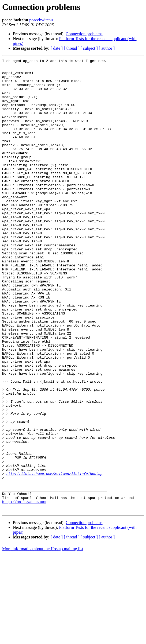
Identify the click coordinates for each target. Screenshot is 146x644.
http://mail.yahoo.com (24, 591)
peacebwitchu (41, 20)
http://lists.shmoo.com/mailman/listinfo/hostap (55, 557)
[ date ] (57, 48)
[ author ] (107, 48)
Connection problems (84, 34)
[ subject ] (89, 48)
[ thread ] (72, 48)
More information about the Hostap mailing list (43, 639)
